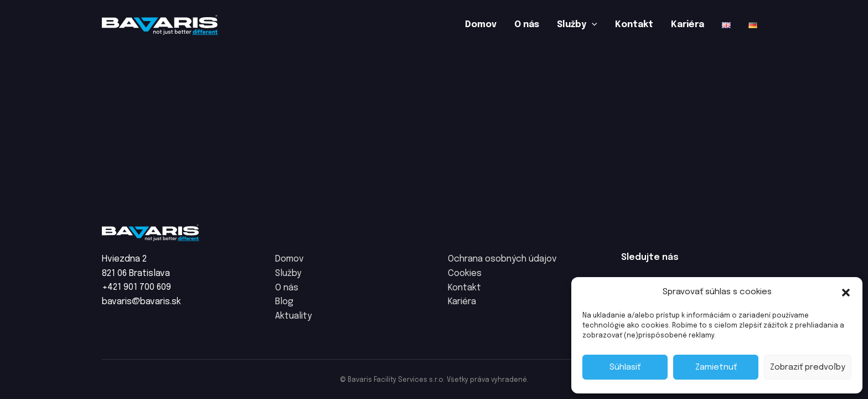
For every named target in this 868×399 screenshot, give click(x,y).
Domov (481, 25)
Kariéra (688, 25)
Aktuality (293, 316)
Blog (284, 302)
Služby (577, 25)
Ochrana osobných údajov (502, 259)
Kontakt (634, 25)
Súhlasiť (625, 367)
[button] (846, 293)
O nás (527, 25)
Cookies (465, 273)
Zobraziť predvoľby (808, 367)
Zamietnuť (716, 367)
